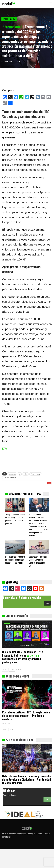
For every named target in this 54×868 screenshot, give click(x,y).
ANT (5, 689)
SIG (12, 689)
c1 (20, 474)
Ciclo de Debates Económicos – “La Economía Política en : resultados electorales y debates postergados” (23, 676)
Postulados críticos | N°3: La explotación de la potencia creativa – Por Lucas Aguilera (26, 735)
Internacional (9, 19)
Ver (47, 819)
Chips (25, 474)
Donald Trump (35, 474)
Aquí (47, 622)
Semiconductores (10, 477)
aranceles (12, 474)
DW (5, 449)
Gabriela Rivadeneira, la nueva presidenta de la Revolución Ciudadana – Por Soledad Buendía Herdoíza (26, 799)
